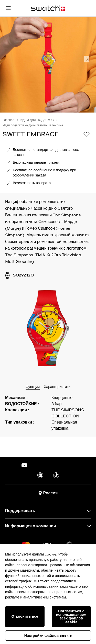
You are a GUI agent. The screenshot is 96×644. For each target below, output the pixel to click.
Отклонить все (25, 617)
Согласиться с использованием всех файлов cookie (71, 617)
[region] (48, 594)
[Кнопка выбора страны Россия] (48, 493)
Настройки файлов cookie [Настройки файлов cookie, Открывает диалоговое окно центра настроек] (48, 636)
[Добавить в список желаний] (87, 134)
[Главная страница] (48, 8)
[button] (8, 8)
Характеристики (57, 387)
